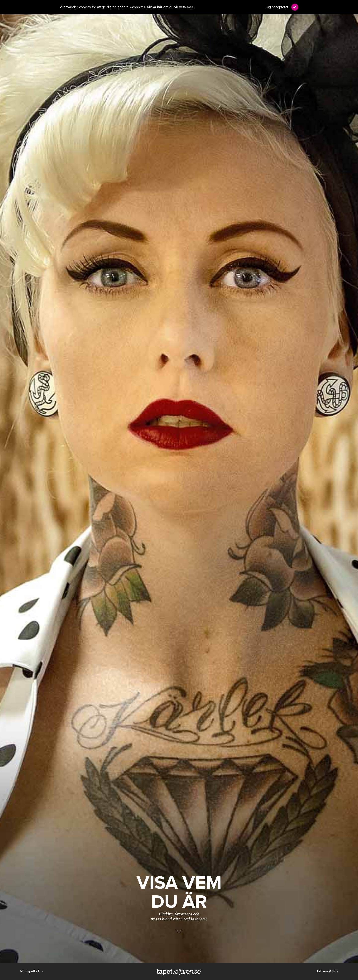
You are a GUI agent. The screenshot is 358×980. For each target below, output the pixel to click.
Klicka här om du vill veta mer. (170, 7)
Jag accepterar (277, 7)
